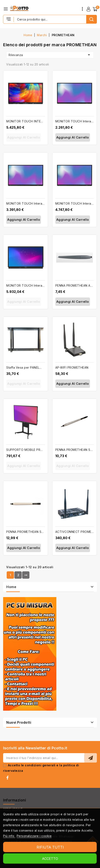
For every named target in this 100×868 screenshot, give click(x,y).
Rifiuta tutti (50, 847)
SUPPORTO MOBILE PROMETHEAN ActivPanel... (41, 450)
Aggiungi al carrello (24, 137)
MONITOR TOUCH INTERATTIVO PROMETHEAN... (42, 121)
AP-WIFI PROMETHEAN (72, 367)
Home (11, 587)
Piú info (9, 836)
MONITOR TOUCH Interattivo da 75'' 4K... (37, 203)
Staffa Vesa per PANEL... (24, 367)
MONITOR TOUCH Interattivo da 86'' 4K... (37, 285)
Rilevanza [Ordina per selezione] (50, 55)
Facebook (9, 779)
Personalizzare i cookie (34, 836)
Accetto (50, 859)
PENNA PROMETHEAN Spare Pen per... (35, 532)
